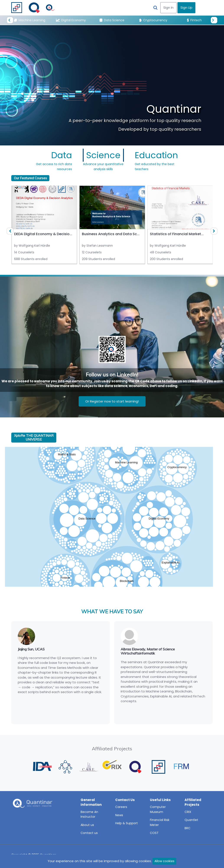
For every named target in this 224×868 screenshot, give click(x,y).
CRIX (188, 812)
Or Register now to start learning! (112, 401)
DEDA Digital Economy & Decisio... (43, 234)
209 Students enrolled (98, 259)
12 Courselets (92, 252)
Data (62, 155)
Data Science (112, 20)
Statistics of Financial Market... (177, 234)
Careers (121, 807)
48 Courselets (161, 252)
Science (103, 155)
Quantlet (191, 820)
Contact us (89, 833)
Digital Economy (71, 20)
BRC (187, 828)
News (119, 815)
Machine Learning (30, 20)
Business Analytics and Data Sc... (111, 234)
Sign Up (186, 7)
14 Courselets (24, 252)
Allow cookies (164, 861)
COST (154, 833)
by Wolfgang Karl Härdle (32, 246)
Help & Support (127, 823)
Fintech (194, 20)
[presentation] (10, 20)
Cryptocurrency (153, 20)
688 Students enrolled (31, 259)
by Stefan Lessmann (97, 246)
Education (156, 155)
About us (87, 825)
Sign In (168, 7)
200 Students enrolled (166, 259)
